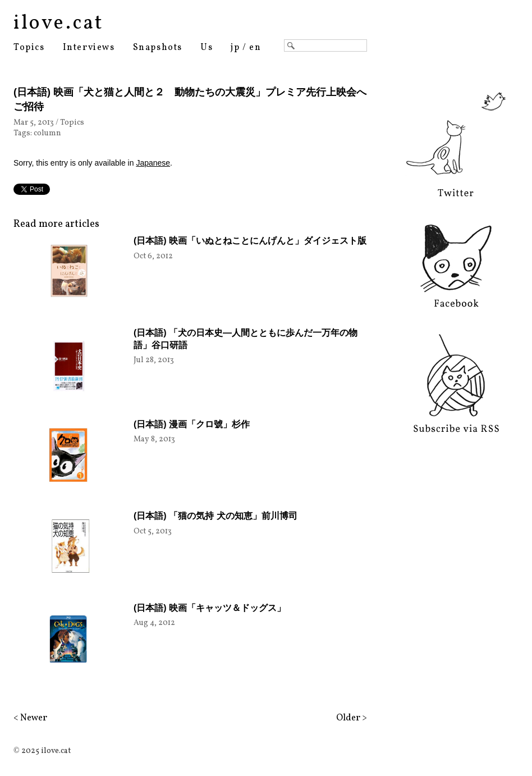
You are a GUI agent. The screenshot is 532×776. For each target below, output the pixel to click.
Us (207, 48)
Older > (352, 718)
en (255, 48)
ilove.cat (59, 24)
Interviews (89, 48)
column (47, 133)
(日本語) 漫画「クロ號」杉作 (192, 424)
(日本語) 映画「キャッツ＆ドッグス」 (210, 608)
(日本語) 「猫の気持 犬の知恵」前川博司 (215, 516)
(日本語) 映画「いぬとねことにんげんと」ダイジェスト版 (250, 241)
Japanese (153, 163)
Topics (29, 48)
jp (235, 48)
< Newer (30, 718)
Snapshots (158, 48)
